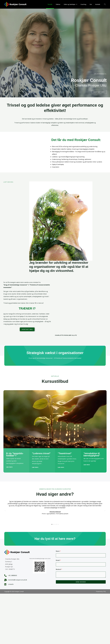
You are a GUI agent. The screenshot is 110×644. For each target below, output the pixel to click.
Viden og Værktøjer (70, 4)
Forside (50, 4)
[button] (105, 4)
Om (91, 4)
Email (58, 560)
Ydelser (58, 4)
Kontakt (98, 4)
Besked (59, 569)
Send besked (81, 582)
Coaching (83, 4)
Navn (58, 551)
